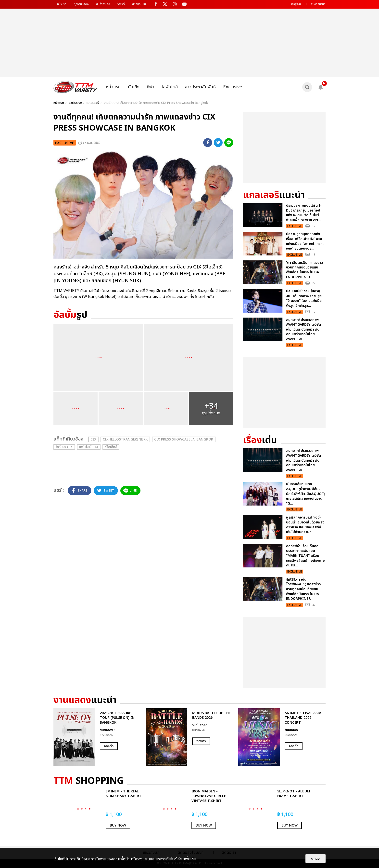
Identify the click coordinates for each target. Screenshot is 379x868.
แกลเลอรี (93, 103)
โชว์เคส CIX (64, 447)
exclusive (75, 103)
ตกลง (316, 859)
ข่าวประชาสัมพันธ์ (200, 87)
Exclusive (233, 87)
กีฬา (151, 87)
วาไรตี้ (121, 4)
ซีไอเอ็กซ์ (111, 447)
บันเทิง (134, 87)
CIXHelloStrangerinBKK (125, 439)
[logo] (75, 87)
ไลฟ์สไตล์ (170, 87)
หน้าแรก (62, 4)
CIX (93, 439)
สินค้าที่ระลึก (103, 4)
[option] (97, 737)
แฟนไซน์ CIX (89, 447)
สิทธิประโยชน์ (140, 4)
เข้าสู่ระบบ (297, 4)
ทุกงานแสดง (81, 4)
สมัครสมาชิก (318, 4)
